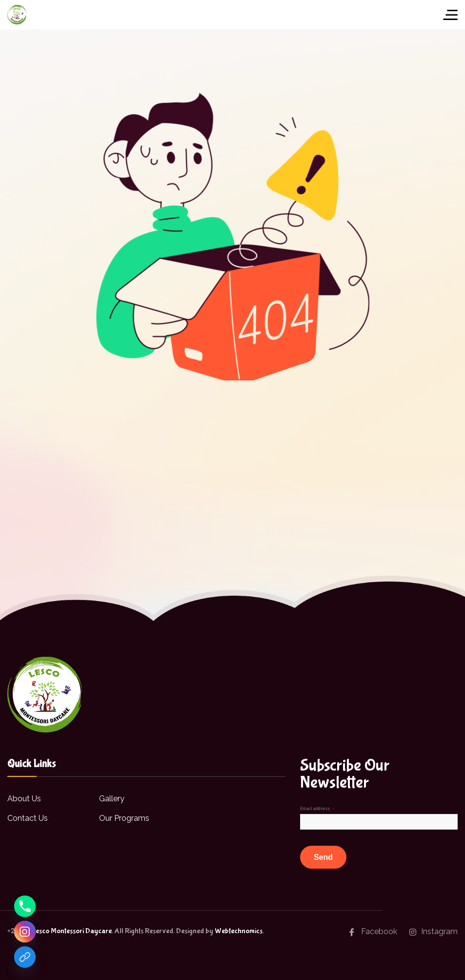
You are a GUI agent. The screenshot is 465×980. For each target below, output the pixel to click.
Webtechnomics (239, 931)
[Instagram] (25, 932)
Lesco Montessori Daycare (71, 931)
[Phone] (25, 906)
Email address (317, 809)
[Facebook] (25, 957)
